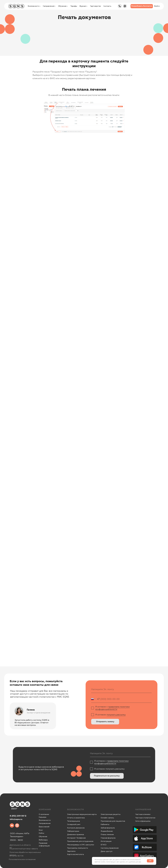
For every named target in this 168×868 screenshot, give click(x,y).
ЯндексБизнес (107, 831)
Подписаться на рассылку (107, 776)
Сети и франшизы (143, 821)
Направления (45, 823)
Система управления (110, 848)
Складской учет (74, 824)
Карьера (42, 817)
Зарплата (71, 851)
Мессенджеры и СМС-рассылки (81, 845)
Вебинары (43, 840)
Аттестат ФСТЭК (17, 856)
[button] (142, 6)
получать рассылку (116, 715)
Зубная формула (108, 828)
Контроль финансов (76, 828)
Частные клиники (143, 814)
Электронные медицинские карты (82, 814)
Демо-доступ (106, 851)
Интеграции (106, 841)
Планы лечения (107, 835)
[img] (120, 6)
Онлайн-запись (107, 818)
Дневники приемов (76, 835)
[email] (121, 689)
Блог (41, 830)
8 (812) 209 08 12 (18, 816)
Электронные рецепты (111, 814)
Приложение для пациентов (113, 821)
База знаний (44, 827)
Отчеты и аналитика (76, 818)
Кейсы (41, 833)
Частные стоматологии (145, 818)
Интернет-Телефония (76, 838)
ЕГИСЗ (103, 845)
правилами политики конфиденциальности (112, 708)
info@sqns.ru (16, 819)
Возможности (45, 820)
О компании (44, 814)
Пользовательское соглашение (22, 859)
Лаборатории (73, 831)
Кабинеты (105, 824)
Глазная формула (108, 838)
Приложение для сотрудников (80, 841)
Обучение (43, 837)
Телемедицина (73, 821)
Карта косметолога (75, 854)
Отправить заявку (105, 722)
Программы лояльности (78, 848)
